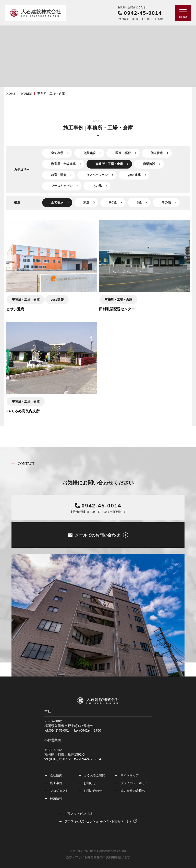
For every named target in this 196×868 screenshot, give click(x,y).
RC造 (113, 202)
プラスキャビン (62, 186)
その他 (97, 186)
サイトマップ (130, 775)
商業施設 (149, 164)
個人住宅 (157, 153)
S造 (139, 202)
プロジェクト (59, 791)
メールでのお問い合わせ (97, 535)
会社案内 (56, 775)
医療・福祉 (123, 153)
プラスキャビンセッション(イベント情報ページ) (98, 821)
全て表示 (57, 153)
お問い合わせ (93, 791)
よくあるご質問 (94, 775)
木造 (86, 202)
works (26, 94)
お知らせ (90, 783)
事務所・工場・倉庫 (109, 164)
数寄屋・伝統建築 (63, 164)
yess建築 (134, 175)
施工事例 (56, 783)
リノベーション (97, 175)
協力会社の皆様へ (133, 791)
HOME (11, 94)
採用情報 (56, 798)
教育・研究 (59, 175)
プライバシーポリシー (136, 783)
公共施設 (89, 153)
